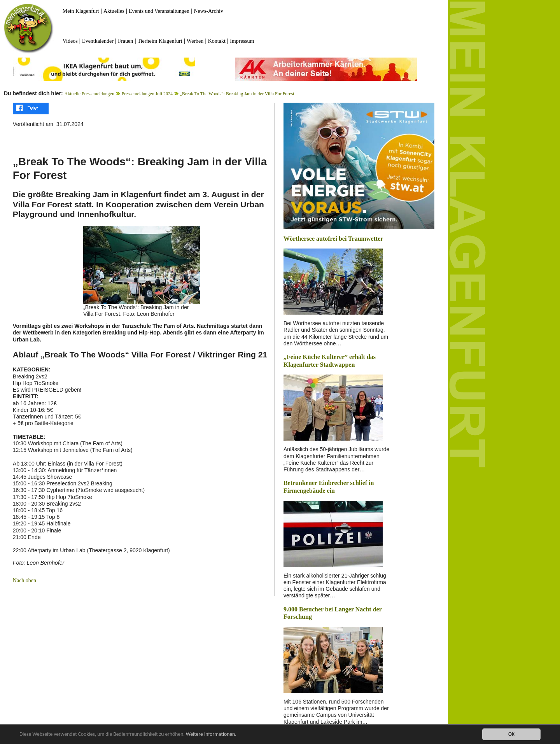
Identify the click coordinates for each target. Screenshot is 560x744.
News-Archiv (209, 11)
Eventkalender (98, 41)
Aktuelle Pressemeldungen (89, 94)
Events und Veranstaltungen (159, 11)
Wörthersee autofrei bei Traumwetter (333, 239)
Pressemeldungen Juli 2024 (147, 94)
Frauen (125, 41)
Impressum (242, 41)
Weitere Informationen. (211, 734)
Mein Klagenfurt (81, 11)
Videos (70, 41)
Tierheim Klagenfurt (160, 41)
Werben (195, 41)
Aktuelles (114, 11)
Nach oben (24, 580)
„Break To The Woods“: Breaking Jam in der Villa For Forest (237, 94)
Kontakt (217, 41)
